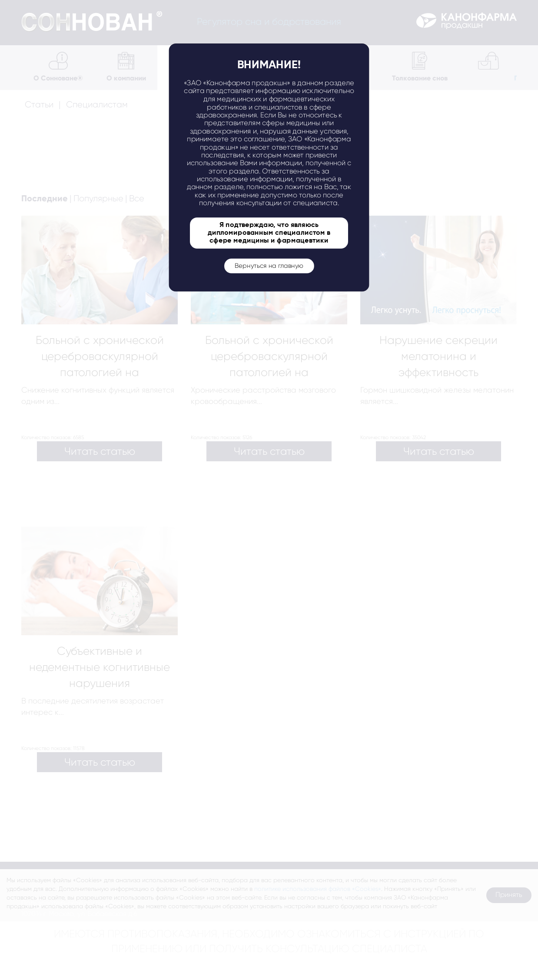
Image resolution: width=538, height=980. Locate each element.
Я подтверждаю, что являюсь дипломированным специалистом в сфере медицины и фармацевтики (269, 233)
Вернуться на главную (269, 266)
